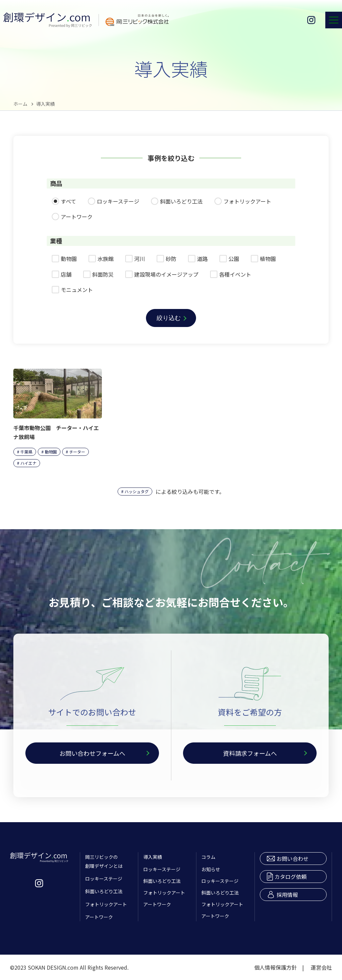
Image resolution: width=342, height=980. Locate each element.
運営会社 (321, 967)
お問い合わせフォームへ (92, 753)
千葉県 (26, 452)
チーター (77, 452)
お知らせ (211, 869)
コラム (208, 857)
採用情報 (282, 895)
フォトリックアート (106, 904)
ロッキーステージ (104, 879)
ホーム (20, 104)
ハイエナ (28, 463)
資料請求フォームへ (250, 753)
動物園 (51, 452)
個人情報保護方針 (276, 967)
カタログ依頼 (287, 877)
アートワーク (99, 917)
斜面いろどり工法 (104, 891)
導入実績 (153, 857)
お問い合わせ (288, 859)
